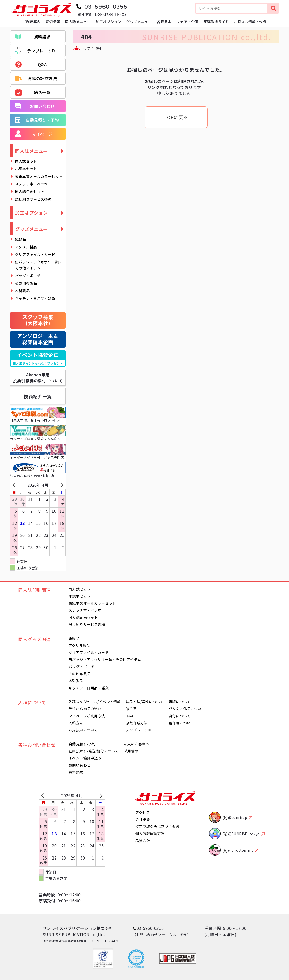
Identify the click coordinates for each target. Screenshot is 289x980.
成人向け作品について (187, 709)
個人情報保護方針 (150, 834)
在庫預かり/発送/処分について (94, 751)
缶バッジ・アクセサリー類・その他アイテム (39, 265)
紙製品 (21, 239)
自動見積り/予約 (82, 744)
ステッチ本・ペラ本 (32, 184)
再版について (180, 702)
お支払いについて (83, 730)
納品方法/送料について (145, 702)
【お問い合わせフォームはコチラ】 (162, 935)
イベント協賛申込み (85, 758)
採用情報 (131, 751)
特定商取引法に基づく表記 (157, 826)
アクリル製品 (26, 247)
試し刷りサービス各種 (33, 199)
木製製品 (22, 291)
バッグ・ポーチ (28, 276)
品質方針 (143, 841)
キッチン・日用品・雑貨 (35, 298)
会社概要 (143, 819)
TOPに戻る (176, 117)
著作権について (181, 723)
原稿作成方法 (137, 723)
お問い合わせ (35, 106)
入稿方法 (76, 723)
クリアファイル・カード (35, 254)
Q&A (31, 65)
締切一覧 (33, 92)
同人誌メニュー (32, 151)
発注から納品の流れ (85, 709)
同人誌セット (26, 161)
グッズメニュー (32, 229)
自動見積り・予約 (37, 120)
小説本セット (26, 169)
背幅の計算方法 (36, 78)
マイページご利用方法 (87, 716)
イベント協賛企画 (38, 359)
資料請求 (33, 37)
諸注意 (131, 709)
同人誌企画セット (30, 191)
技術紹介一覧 (38, 396)
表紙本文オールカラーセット (39, 176)
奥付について (180, 716)
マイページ (34, 134)
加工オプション (32, 213)
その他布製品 (26, 283)
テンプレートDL (36, 51)
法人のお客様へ (136, 744)
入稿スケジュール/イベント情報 (95, 702)
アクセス (142, 812)
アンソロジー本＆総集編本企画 (38, 339)
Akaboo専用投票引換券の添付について (38, 378)
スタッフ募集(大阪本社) (38, 320)
